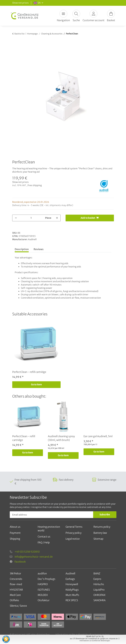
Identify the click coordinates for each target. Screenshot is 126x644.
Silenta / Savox (18, 606)
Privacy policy (74, 533)
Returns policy (102, 527)
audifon (42, 573)
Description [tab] (22, 249)
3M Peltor (15, 573)
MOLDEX (43, 595)
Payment (15, 533)
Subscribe (105, 515)
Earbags (70, 579)
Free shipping (35, 185)
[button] (76, 16)
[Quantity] (31, 218)
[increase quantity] (57, 218)
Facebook (20, 562)
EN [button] (37, 3)
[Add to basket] (15, 43)
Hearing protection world (49, 529)
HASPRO (43, 584)
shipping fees (43, 634)
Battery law (100, 533)
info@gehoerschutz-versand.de (34, 557)
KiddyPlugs (72, 590)
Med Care (15, 595)
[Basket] (111, 16)
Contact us (44, 537)
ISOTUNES (44, 590)
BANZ (97, 573)
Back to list (19, 34)
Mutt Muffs (72, 595)
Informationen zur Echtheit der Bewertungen (95, 641)
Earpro (97, 579)
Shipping (15, 539)
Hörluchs (99, 584)
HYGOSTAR (16, 590)
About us (15, 527)
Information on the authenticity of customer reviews (83, 634)
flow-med (16, 584)
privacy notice (22, 507)
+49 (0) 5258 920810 (27, 552)
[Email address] (52, 515)
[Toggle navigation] (63, 14)
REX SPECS (72, 600)
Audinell (70, 573)
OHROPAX (99, 595)
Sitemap (98, 539)
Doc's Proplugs (46, 579)
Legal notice (73, 539)
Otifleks (14, 600)
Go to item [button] (36, 385)
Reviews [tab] (39, 249)
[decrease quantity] (16, 218)
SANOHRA (99, 600)
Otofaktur (44, 600)
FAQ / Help (44, 542)
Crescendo (16, 579)
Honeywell (72, 584)
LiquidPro (99, 590)
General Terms (74, 527)
